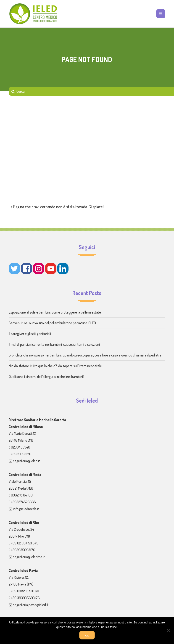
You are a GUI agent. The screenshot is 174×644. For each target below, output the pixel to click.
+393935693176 (23, 550)
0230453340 (21, 447)
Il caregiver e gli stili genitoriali (30, 334)
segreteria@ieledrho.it (29, 557)
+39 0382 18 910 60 (25, 591)
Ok (87, 635)
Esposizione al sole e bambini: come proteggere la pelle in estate (55, 312)
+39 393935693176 (25, 598)
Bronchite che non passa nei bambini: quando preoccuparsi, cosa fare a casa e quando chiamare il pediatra (85, 355)
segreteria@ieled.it (26, 461)
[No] (168, 631)
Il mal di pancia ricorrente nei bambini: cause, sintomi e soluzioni (54, 344)
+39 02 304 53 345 (25, 543)
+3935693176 (21, 454)
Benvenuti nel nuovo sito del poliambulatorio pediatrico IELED (52, 323)
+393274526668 (23, 502)
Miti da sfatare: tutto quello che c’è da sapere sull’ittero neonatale (55, 366)
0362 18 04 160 (22, 495)
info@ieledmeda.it (26, 509)
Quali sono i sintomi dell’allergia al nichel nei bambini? (47, 377)
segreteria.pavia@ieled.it (31, 605)
